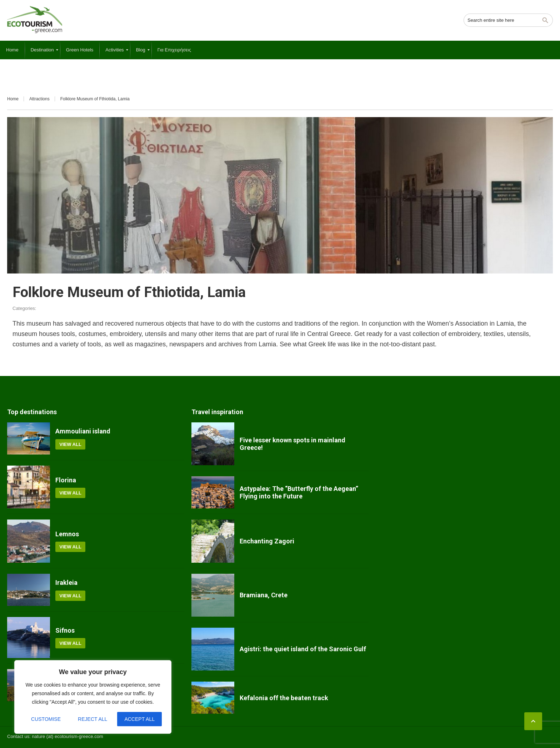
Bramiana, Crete (264, 595)
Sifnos (65, 630)
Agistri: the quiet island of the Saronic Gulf (303, 649)
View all (70, 444)
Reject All (92, 719)
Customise (46, 719)
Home (13, 99)
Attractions (39, 99)
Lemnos (67, 534)
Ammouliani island (83, 431)
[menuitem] (12, 50)
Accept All (139, 719)
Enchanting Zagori (267, 541)
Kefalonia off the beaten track (284, 698)
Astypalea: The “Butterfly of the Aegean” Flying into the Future (299, 493)
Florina (66, 480)
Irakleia (66, 583)
